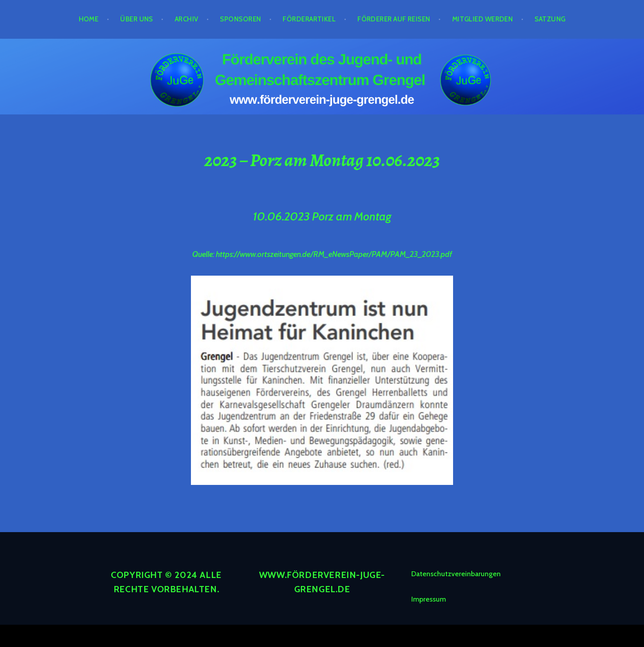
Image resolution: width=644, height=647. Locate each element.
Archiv (187, 19)
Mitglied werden (483, 19)
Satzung (550, 19)
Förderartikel (309, 19)
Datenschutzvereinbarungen (456, 574)
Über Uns (137, 19)
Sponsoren (240, 19)
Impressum (429, 599)
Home (89, 19)
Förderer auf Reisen (394, 19)
